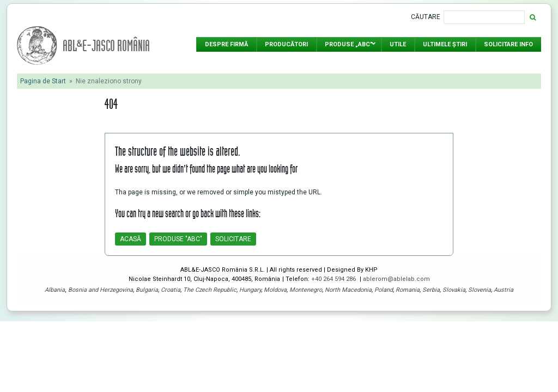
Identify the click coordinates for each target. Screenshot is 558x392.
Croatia (171, 290)
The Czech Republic (210, 290)
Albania (55, 290)
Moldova (275, 290)
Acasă (131, 239)
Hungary (250, 290)
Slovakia (454, 290)
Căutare (426, 17)
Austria (504, 290)
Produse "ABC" (178, 239)
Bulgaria (147, 290)
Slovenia (480, 290)
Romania (408, 290)
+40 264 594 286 (334, 279)
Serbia (431, 290)
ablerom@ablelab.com (396, 279)
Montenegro (306, 290)
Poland (384, 290)
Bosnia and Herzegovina (101, 290)
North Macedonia (348, 290)
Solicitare (233, 239)
